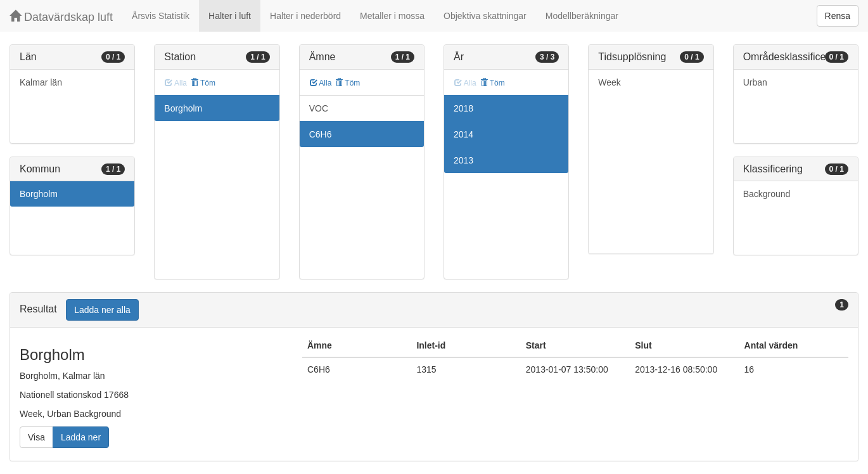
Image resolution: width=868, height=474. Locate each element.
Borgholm (39, 194)
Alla (321, 83)
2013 (463, 160)
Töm (203, 83)
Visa (36, 437)
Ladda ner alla (102, 310)
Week (610, 82)
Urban (755, 82)
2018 (463, 108)
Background (767, 194)
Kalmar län (41, 82)
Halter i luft (230, 16)
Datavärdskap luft (61, 17)
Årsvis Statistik (161, 16)
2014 (463, 134)
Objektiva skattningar (485, 16)
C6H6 (321, 134)
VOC (319, 108)
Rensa (838, 16)
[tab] (434, 310)
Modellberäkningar (582, 16)
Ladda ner (81, 437)
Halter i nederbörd (305, 16)
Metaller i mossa (392, 16)
